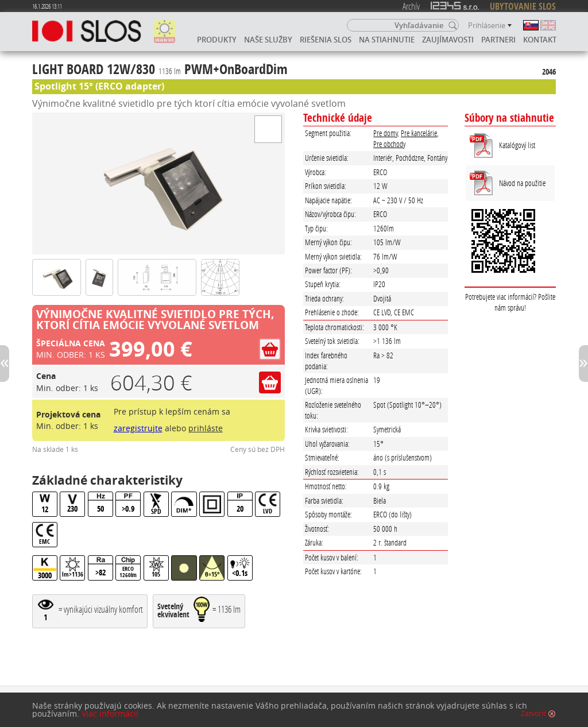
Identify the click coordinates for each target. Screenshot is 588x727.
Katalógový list (517, 145)
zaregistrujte (138, 428)
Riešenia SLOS (326, 40)
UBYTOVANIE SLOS (523, 6)
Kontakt (540, 40)
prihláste (206, 428)
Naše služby (268, 40)
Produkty (217, 40)
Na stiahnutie (387, 40)
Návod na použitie (522, 183)
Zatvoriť (533, 714)
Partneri (498, 40)
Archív (411, 6)
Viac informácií (110, 714)
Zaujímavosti (448, 40)
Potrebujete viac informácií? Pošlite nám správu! (510, 302)
